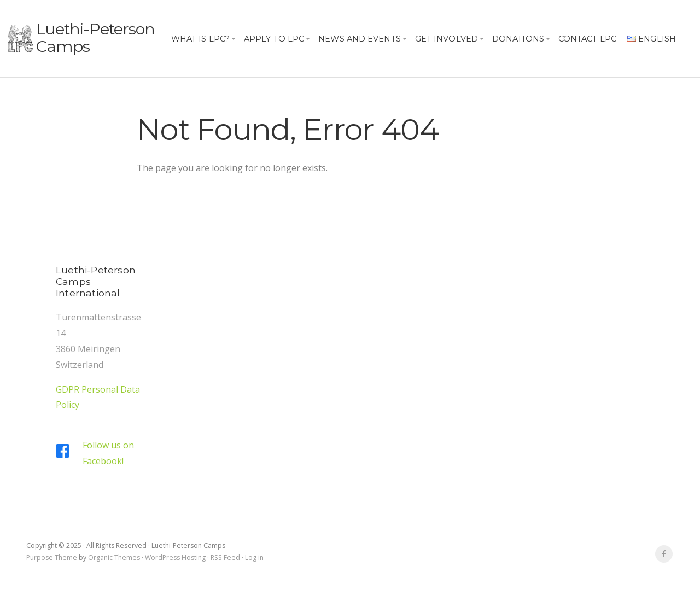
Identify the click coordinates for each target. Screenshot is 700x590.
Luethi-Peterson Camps (95, 37)
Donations (518, 39)
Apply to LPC (274, 39)
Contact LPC (587, 39)
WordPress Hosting (175, 557)
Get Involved (447, 39)
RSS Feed (225, 557)
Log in (254, 557)
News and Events (360, 39)
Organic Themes (114, 557)
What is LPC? (200, 39)
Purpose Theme (52, 557)
